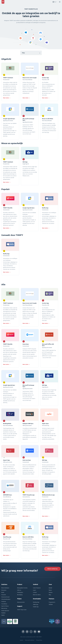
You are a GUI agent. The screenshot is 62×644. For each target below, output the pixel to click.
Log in (34, 590)
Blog (50, 595)
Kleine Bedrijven (5, 588)
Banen (50, 590)
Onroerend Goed (5, 597)
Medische (4, 601)
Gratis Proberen (37, 588)
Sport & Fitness (5, 606)
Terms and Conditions (30, 640)
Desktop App (36, 602)
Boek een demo (37, 595)
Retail (3, 592)
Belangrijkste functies (22, 588)
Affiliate (51, 604)
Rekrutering (4, 608)
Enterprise (4, 590)
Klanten (51, 592)
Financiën (4, 595)
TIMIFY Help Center (22, 610)
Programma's (52, 602)
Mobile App (36, 607)
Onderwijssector (5, 611)
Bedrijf (50, 588)
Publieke (3, 613)
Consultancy (4, 604)
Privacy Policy (39, 640)
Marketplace (20, 592)
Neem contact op (52, 569)
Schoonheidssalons (6, 599)
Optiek (3, 615)
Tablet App (36, 604)
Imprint (21, 640)
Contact (35, 592)
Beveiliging (20, 595)
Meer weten (6, 98)
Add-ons (19, 590)
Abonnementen (21, 602)
